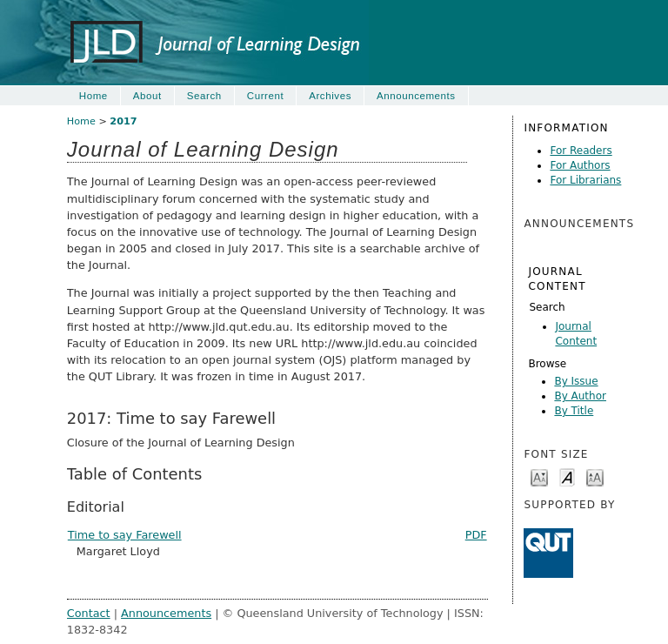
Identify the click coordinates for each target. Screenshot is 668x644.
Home (94, 96)
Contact (89, 613)
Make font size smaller (539, 476)
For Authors (580, 165)
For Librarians (585, 180)
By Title (574, 411)
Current (265, 96)
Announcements (416, 96)
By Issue (576, 381)
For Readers (581, 151)
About (147, 96)
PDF (476, 535)
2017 (123, 121)
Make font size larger (595, 476)
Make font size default (567, 476)
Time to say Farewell (125, 535)
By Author (580, 396)
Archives (330, 96)
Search (547, 307)
